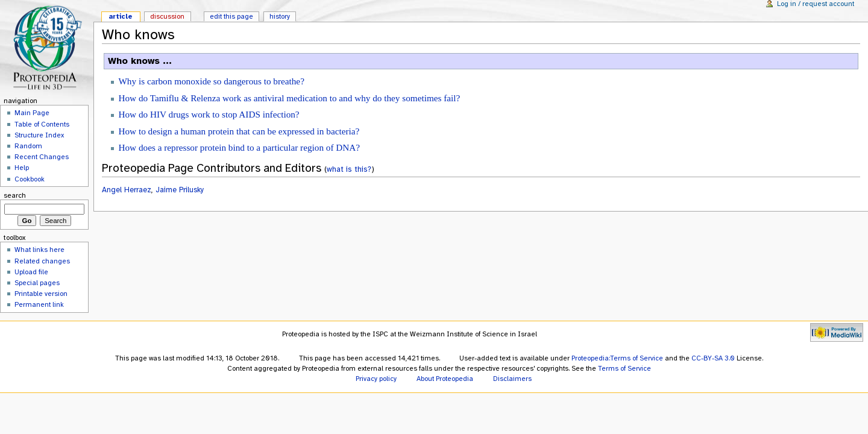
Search (15, 195)
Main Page (32, 113)
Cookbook (30, 179)
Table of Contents (42, 124)
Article (121, 16)
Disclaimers (512, 379)
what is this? (349, 169)
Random (28, 146)
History (280, 16)
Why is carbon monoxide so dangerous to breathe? (211, 81)
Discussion (167, 16)
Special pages (37, 283)
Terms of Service (624, 368)
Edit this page (231, 16)
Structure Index (39, 135)
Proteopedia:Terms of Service (617, 358)
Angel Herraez (127, 190)
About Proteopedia (445, 379)
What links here (39, 250)
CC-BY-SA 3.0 (713, 358)
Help (22, 168)
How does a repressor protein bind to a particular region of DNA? (239, 147)
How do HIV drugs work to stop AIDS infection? (209, 114)
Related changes (42, 261)
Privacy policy (376, 379)
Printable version (41, 294)
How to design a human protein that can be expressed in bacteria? (239, 131)
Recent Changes (42, 157)
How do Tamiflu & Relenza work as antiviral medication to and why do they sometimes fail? (289, 98)
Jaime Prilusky (180, 190)
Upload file (31, 272)
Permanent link (39, 304)
